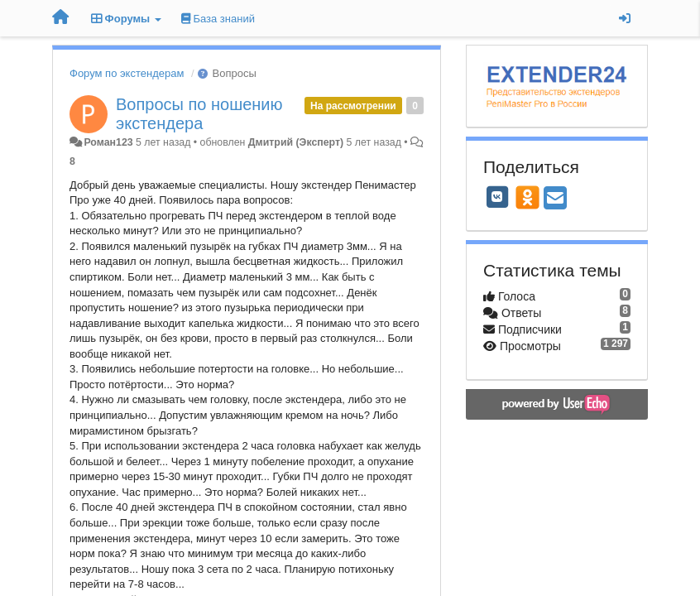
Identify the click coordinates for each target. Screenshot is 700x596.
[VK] (497, 197)
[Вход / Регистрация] (625, 18)
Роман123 (108, 142)
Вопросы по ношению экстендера (199, 114)
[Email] (555, 199)
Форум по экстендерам (127, 73)
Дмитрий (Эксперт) (296, 142)
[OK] (527, 197)
